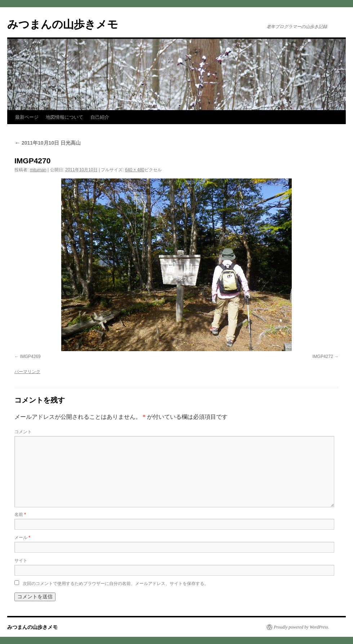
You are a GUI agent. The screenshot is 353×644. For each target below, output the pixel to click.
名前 (20, 514)
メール (22, 538)
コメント (23, 432)
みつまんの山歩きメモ (63, 24)
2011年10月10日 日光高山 (48, 143)
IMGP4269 (30, 357)
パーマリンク (27, 372)
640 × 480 (135, 170)
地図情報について (64, 117)
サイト (21, 561)
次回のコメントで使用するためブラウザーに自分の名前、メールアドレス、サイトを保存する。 (116, 584)
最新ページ (27, 117)
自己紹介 (100, 117)
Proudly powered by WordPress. (301, 627)
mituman (38, 170)
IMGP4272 (323, 357)
